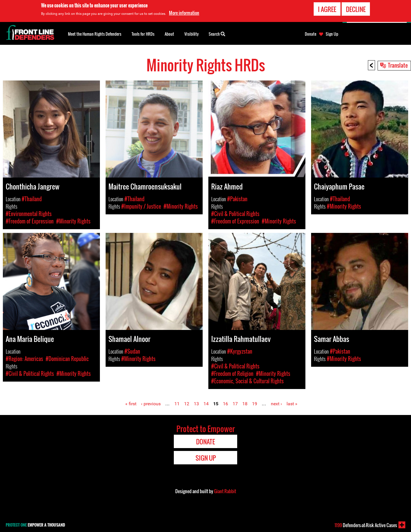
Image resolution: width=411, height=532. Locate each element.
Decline (356, 9)
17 (235, 404)
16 (225, 404)
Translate (398, 65)
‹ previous (151, 404)
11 (177, 404)
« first (131, 404)
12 (187, 404)
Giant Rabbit (225, 491)
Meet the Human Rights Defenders (95, 34)
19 (255, 404)
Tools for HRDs (143, 34)
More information (184, 12)
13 (196, 404)
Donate (311, 34)
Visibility (192, 34)
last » (292, 404)
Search (217, 33)
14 (206, 404)
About (169, 34)
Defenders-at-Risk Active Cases (366, 525)
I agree (327, 9)
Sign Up (332, 34)
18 (245, 404)
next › (276, 404)
